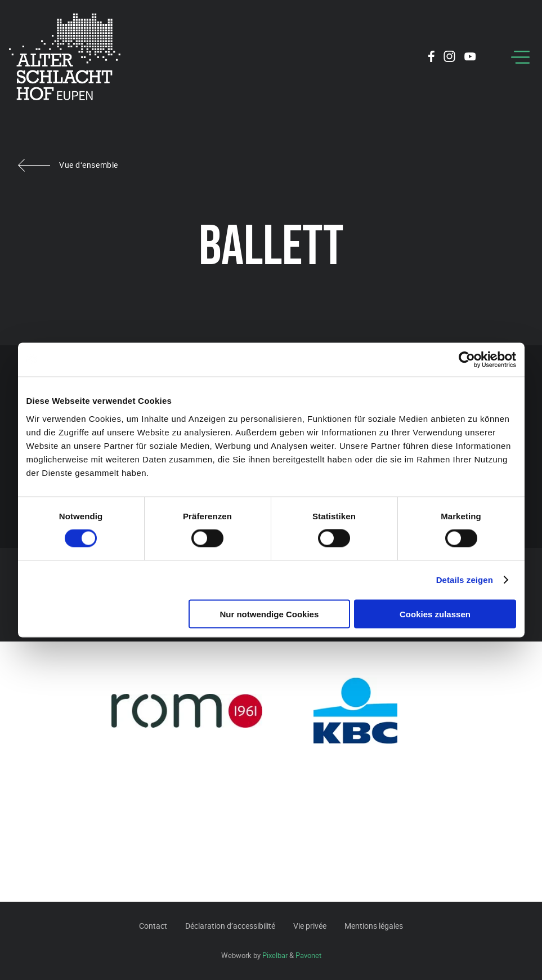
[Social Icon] (431, 58)
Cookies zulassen (435, 614)
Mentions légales (374, 926)
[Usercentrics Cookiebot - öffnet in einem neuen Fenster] (467, 360)
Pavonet (308, 955)
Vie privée (310, 926)
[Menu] (520, 57)
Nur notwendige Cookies (269, 614)
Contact (153, 926)
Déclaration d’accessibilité (230, 926)
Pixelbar (275, 955)
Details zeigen (465, 580)
